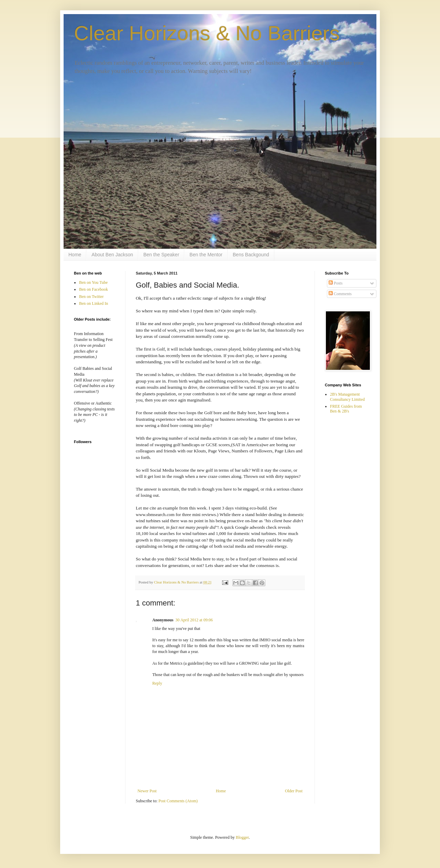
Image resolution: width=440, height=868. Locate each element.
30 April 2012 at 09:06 (194, 620)
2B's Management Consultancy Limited (347, 397)
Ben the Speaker (161, 255)
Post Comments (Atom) (178, 801)
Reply (157, 683)
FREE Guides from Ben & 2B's (346, 409)
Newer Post (147, 791)
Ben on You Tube (93, 282)
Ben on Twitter (91, 297)
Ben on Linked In (93, 303)
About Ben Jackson (112, 255)
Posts (335, 283)
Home (75, 255)
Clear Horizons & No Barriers (207, 33)
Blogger (242, 837)
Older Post (294, 791)
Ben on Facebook (93, 289)
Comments (340, 294)
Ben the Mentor (206, 255)
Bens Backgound (251, 255)
